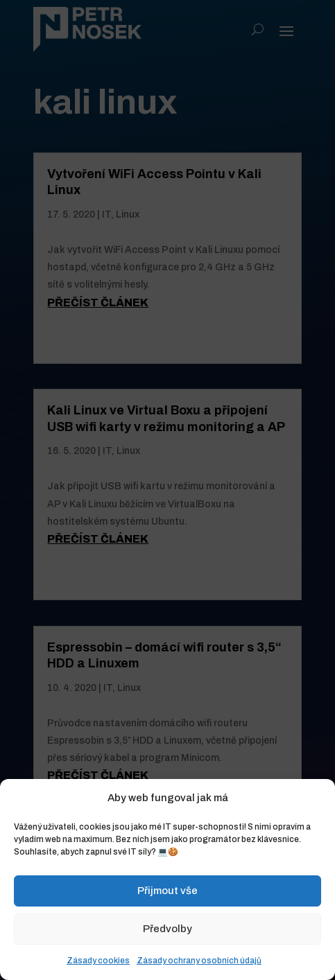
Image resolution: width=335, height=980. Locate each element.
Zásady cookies (98, 961)
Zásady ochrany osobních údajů (199, 961)
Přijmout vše (167, 891)
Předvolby (167, 929)
